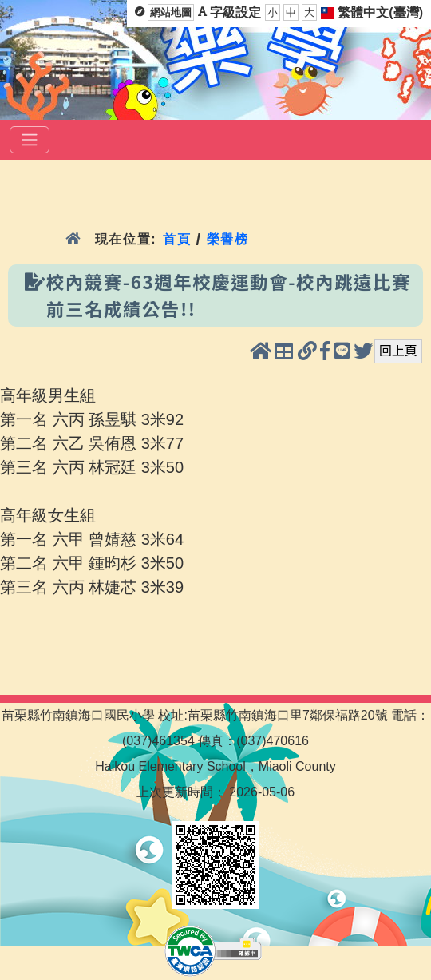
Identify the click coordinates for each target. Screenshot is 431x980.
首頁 (177, 239)
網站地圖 (171, 12)
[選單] (30, 140)
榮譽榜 (228, 239)
